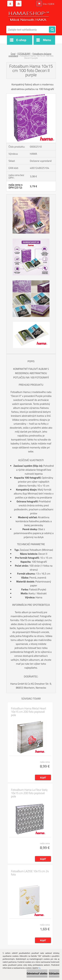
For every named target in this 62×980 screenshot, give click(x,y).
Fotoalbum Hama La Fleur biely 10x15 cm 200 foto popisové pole (29, 793)
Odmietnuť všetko (37, 973)
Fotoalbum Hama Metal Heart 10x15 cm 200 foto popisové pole (29, 712)
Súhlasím (54, 973)
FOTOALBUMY (24, 54)
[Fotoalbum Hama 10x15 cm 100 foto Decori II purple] (31, 95)
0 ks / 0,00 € (49, 4)
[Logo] (29, 16)
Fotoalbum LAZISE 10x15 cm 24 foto (30, 873)
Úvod (13, 54)
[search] (52, 30)
